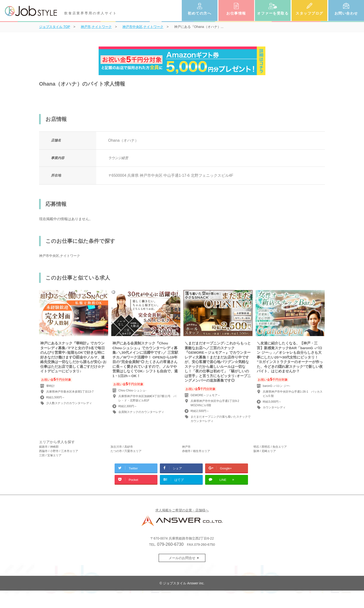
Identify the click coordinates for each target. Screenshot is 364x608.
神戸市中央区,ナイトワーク (60, 256)
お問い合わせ (346, 13)
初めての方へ (200, 13)
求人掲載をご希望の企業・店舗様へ (182, 510)
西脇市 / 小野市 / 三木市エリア (59, 451)
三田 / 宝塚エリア (50, 455)
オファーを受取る (273, 13)
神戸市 (186, 447)
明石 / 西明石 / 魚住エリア (270, 447)
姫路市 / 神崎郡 (49, 447)
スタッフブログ (309, 13)
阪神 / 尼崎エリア (265, 451)
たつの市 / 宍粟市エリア (126, 451)
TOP (55, 27)
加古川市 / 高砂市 (122, 447)
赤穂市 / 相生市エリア (196, 451)
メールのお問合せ (182, 558)
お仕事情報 (236, 13)
